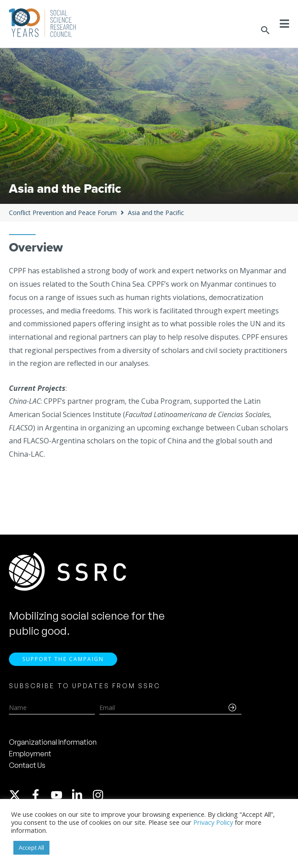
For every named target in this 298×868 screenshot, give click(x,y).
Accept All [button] (31, 848)
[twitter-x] (19, 798)
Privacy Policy (213, 822)
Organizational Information (53, 745)
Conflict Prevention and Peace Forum (63, 213)
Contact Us (27, 768)
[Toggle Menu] (284, 24)
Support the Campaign (63, 662)
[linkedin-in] (81, 798)
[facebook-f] (40, 798)
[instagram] (100, 798)
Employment (30, 756)
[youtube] (61, 798)
